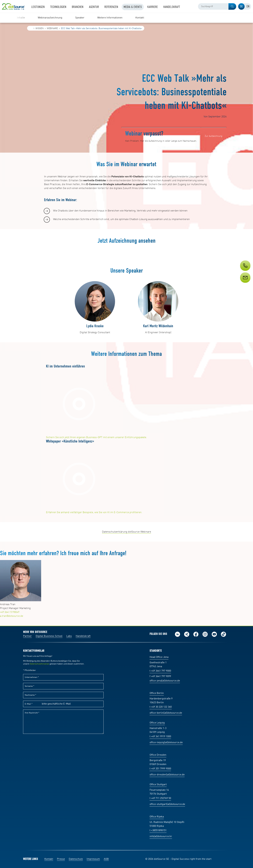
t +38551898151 (158, 830)
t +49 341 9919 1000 (160, 737)
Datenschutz (76, 859)
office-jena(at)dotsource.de (165, 681)
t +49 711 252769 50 (160, 798)
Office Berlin (157, 693)
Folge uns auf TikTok (223, 634)
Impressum (93, 859)
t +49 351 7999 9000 (160, 769)
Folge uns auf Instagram (205, 634)
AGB (106, 859)
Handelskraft (83, 636)
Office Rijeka (157, 817)
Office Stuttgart (158, 785)
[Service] (245, 284)
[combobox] (217, 6)
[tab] (241, 6)
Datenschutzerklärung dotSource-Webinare (126, 532)
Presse (61, 859)
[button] (232, 6)
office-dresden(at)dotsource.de (167, 775)
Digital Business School (49, 636)
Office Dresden (158, 755)
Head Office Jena (159, 657)
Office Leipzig (157, 723)
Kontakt (49, 859)
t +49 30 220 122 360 (161, 707)
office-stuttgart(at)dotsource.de (167, 804)
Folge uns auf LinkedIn (177, 634)
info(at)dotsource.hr (161, 836)
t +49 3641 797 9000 (160, 671)
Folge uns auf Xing (187, 634)
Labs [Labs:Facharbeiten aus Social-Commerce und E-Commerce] (69, 636)
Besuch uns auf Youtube (214, 634)
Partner (27, 636)
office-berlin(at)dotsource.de (166, 713)
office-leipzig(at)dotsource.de (166, 743)
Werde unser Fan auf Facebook (196, 634)
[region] (126, 18)
